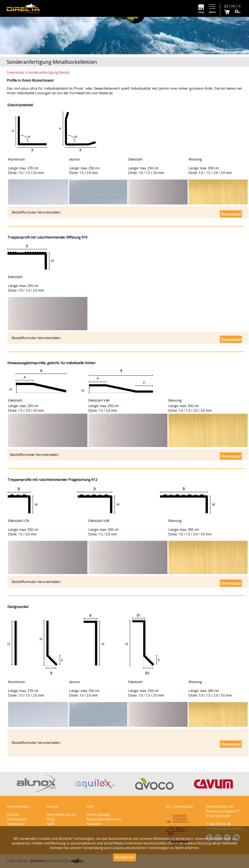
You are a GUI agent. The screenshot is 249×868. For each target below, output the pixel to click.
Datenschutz (17, 819)
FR (233, 6)
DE (226, 6)
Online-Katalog (98, 815)
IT (239, 6)
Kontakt (13, 815)
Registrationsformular (104, 819)
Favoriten (94, 824)
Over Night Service (61, 815)
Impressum (16, 824)
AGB (50, 824)
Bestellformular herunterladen (36, 212)
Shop (51, 819)
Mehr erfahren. (187, 848)
